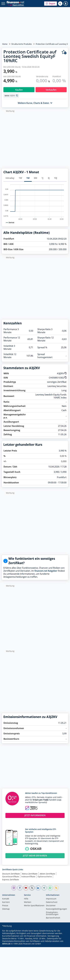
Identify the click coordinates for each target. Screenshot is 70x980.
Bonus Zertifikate (30, 874)
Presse (5, 906)
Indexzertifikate (28, 877)
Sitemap (6, 909)
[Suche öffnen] (60, 4)
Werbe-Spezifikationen (34, 906)
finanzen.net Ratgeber (46, 571)
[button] (51, 4)
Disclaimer (51, 906)
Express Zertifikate (11, 880)
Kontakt (6, 899)
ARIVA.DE (6, 944)
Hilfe (26, 899)
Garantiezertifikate (11, 877)
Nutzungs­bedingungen (57, 909)
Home (5, 44)
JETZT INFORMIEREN (35, 815)
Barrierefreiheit (53, 918)
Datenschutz (52, 902)
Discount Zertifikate (11, 874)
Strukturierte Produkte (22, 44)
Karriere (6, 902)
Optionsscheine (45, 877)
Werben (28, 902)
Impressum (51, 899)
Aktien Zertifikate (47, 874)
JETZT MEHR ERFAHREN (35, 856)
